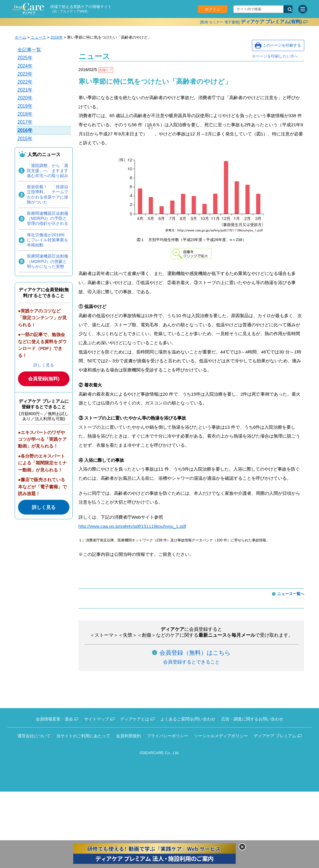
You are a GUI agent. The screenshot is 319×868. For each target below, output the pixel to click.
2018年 (25, 114)
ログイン (213, 9)
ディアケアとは (135, 719)
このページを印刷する (282, 45)
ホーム (21, 37)
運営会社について (34, 736)
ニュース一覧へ (291, 594)
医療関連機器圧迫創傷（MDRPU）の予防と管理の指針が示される (48, 218)
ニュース (38, 37)
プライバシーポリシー (167, 736)
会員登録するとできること (191, 662)
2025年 (25, 58)
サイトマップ (97, 719)
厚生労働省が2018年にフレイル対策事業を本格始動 (48, 240)
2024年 (25, 66)
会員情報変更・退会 (54, 719)
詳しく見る (44, 365)
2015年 (25, 139)
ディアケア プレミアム (275, 736)
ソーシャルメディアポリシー (221, 736)
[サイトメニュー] (303, 9)
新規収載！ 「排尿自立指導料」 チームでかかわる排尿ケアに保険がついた (48, 194)
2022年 (25, 82)
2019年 (25, 106)
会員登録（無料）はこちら (195, 653)
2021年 (25, 90)
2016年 (57, 37)
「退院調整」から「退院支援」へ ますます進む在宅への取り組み (48, 171)
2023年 (25, 74)
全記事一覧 (29, 50)
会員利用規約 (128, 736)
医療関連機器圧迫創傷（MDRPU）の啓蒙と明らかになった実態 (48, 261)
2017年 (25, 122)
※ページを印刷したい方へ (275, 56)
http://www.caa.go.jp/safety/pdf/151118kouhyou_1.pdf (132, 526)
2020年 (25, 98)
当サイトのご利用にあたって (83, 736)
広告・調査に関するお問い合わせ (252, 719)
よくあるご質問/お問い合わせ (188, 719)
